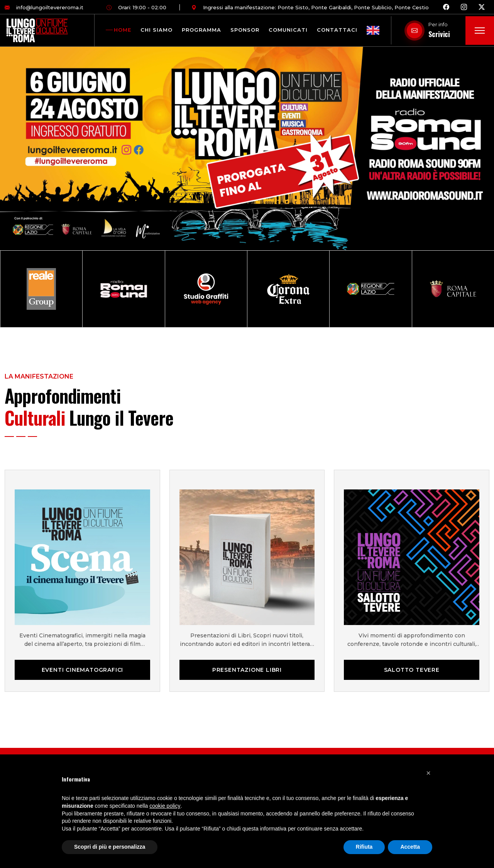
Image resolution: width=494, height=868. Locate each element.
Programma (201, 30)
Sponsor (245, 30)
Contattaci (337, 30)
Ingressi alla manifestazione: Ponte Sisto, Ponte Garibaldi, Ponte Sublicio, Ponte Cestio (310, 7)
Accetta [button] (410, 847)
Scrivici (439, 34)
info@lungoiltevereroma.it (44, 7)
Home (123, 30)
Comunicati (288, 30)
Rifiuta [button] (364, 847)
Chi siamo (156, 30)
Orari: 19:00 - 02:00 (136, 7)
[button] (428, 772)
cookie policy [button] (165, 806)
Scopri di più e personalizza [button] (110, 847)
